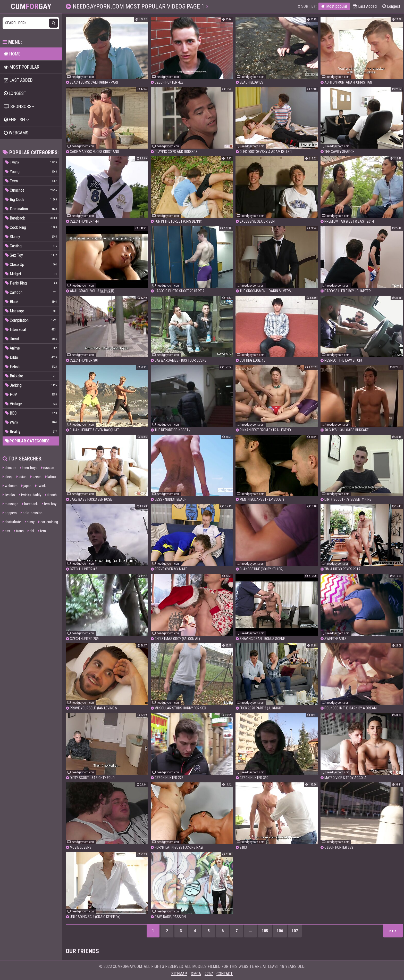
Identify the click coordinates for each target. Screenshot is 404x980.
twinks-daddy (30, 495)
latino (51, 477)
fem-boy (49, 504)
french (51, 495)
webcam (10, 486)
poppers (10, 513)
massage (10, 504)
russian (48, 468)
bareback (30, 504)
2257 (209, 974)
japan (26, 486)
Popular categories (27, 441)
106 (280, 931)
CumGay (31, 6)
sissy (30, 522)
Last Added (365, 6)
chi (31, 531)
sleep (8, 477)
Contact (225, 974)
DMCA (196, 974)
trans (19, 531)
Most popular (334, 6)
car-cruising (48, 522)
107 (295, 931)
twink (41, 486)
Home (12, 54)
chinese (9, 468)
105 (265, 931)
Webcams (16, 133)
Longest (391, 6)
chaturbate (12, 522)
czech (36, 477)
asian (22, 477)
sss (6, 531)
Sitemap (179, 974)
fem (42, 531)
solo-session (32, 513)
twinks (9, 495)
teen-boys (29, 468)
